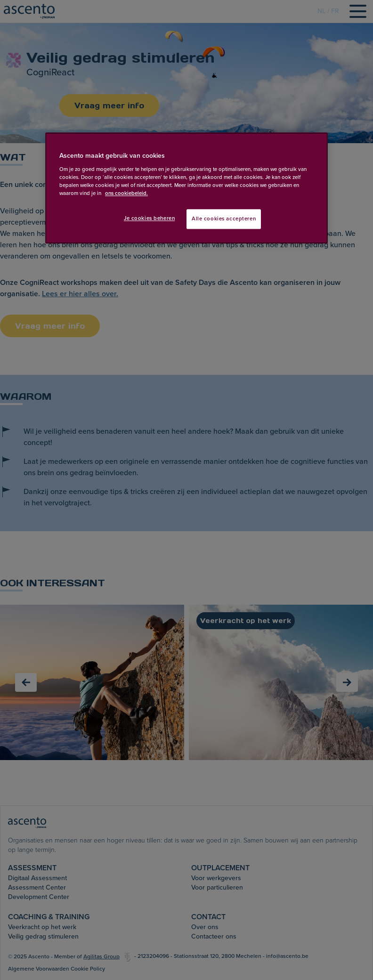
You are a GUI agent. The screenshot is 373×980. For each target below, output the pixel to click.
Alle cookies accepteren (224, 219)
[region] (186, 188)
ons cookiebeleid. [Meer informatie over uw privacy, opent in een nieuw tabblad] (126, 193)
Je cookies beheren (149, 218)
